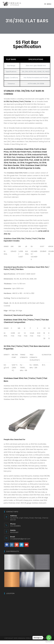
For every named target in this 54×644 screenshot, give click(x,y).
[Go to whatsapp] (49, 638)
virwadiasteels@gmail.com (20, 539)
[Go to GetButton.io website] (49, 642)
